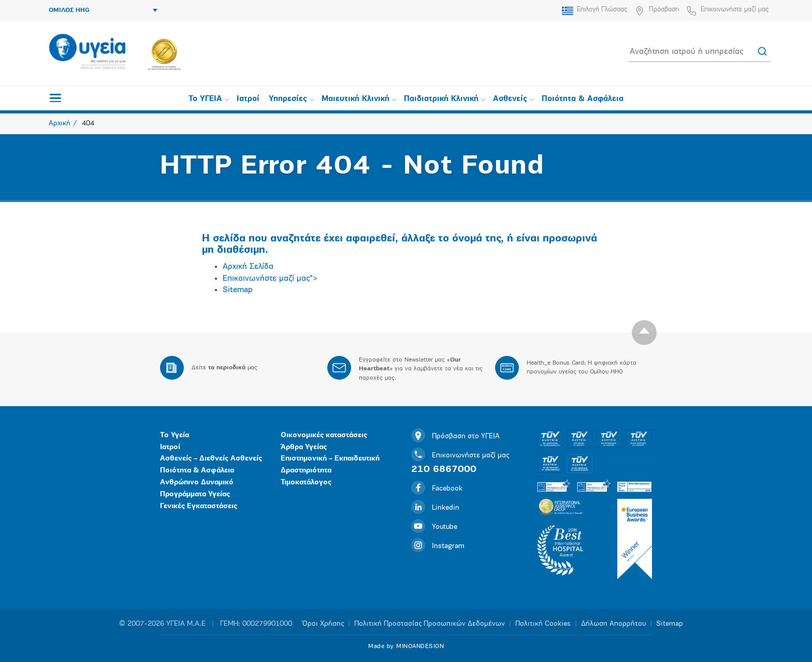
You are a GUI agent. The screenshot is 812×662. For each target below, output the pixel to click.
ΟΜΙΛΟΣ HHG (103, 10)
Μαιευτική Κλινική (359, 99)
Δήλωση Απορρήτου (613, 624)
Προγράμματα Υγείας (195, 494)
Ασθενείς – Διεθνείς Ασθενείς (211, 459)
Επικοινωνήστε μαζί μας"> (270, 279)
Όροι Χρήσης (323, 624)
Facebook (437, 489)
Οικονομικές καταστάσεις (324, 435)
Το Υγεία (175, 435)
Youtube (434, 527)
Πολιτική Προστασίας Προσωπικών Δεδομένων (430, 624)
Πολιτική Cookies (543, 624)
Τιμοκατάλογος (306, 483)
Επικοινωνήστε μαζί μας (735, 10)
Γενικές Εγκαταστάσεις (199, 506)
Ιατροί (248, 99)
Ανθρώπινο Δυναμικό (197, 483)
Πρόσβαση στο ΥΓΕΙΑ (455, 436)
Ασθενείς (513, 99)
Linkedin (435, 508)
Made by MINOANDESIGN (406, 646)
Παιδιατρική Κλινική (445, 99)
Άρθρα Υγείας (304, 447)
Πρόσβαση (664, 10)
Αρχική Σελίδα (248, 267)
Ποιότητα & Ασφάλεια (583, 99)
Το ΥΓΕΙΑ (209, 99)
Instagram (438, 546)
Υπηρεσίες (291, 99)
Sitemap (238, 290)
